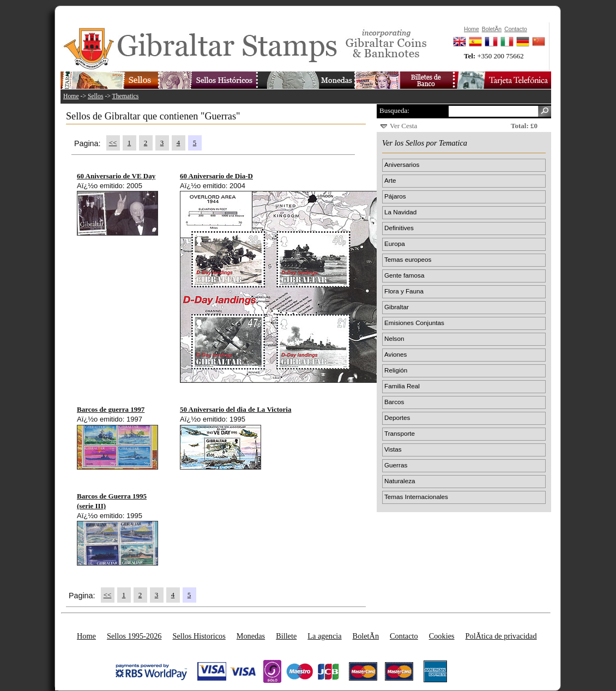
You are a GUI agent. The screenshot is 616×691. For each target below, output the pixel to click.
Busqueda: (394, 110)
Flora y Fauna (404, 291)
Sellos (96, 96)
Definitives (399, 228)
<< (113, 143)
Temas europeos (408, 259)
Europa (395, 244)
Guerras (396, 465)
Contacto (404, 636)
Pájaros (395, 196)
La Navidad (400, 212)
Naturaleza (400, 481)
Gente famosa (404, 275)
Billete (286, 636)
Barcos (394, 402)
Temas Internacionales (416, 497)
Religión (396, 370)
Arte (390, 180)
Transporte (400, 433)
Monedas (251, 636)
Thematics (126, 96)
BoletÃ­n (366, 636)
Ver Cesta (403, 126)
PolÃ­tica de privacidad (501, 636)
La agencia (324, 636)
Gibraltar (397, 307)
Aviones (395, 354)
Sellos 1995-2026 (134, 636)
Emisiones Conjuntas (414, 323)
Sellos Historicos (199, 636)
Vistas (393, 449)
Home (71, 96)
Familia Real (402, 386)
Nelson (394, 338)
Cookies (442, 636)
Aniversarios (402, 164)
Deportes (397, 417)
